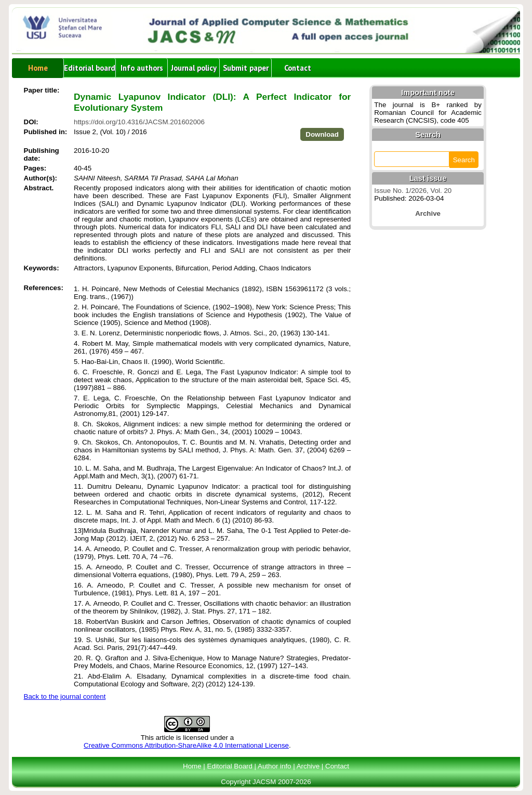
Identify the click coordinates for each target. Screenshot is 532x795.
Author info (274, 766)
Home (38, 68)
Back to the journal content (65, 696)
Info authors (142, 68)
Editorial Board (230, 766)
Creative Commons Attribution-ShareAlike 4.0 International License (186, 745)
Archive (308, 766)
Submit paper (246, 68)
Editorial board (90, 68)
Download (322, 134)
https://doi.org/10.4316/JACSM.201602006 (139, 122)
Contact (298, 68)
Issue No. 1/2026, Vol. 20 (413, 191)
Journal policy (194, 68)
